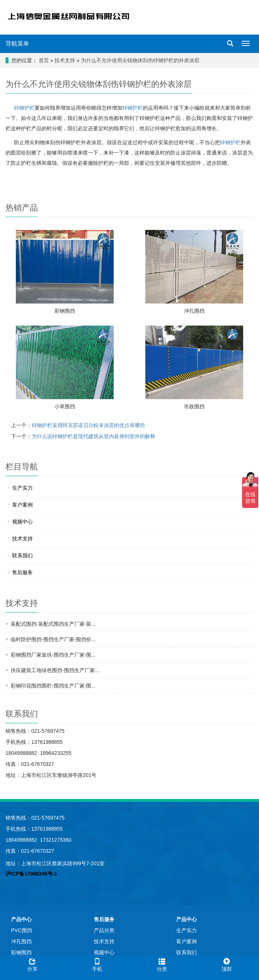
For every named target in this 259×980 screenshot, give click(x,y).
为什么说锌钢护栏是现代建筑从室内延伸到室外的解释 (93, 436)
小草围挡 (65, 406)
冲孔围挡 (194, 311)
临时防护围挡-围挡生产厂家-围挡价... (53, 639)
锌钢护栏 (24, 108)
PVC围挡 (22, 930)
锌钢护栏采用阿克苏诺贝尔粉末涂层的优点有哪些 (88, 425)
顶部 (227, 964)
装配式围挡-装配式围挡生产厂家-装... (53, 624)
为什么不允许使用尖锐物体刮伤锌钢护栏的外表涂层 (140, 60)
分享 (32, 964)
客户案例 (22, 505)
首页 (44, 60)
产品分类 (104, 930)
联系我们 (22, 555)
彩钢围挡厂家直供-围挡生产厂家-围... (53, 655)
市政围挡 (194, 406)
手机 (97, 964)
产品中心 (21, 919)
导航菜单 (17, 44)
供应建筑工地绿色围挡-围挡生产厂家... (55, 670)
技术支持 (65, 60)
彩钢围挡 (65, 311)
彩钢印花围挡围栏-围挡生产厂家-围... (53, 686)
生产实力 (22, 488)
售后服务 (22, 572)
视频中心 (22, 522)
